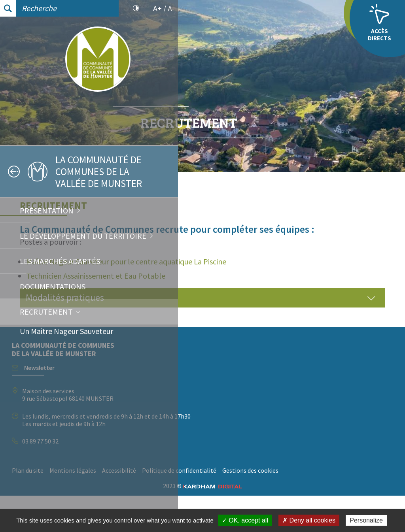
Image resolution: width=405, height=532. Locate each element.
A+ (157, 8)
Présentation (47, 210)
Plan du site (206, 495)
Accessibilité (297, 495)
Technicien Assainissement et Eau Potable (274, 300)
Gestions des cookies (298, 506)
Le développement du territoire (83, 236)
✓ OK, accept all (245, 520)
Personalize (366, 520)
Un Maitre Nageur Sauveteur (66, 331)
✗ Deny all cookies (309, 520)
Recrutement (46, 312)
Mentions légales (251, 495)
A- (171, 8)
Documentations (53, 286)
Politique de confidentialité (227, 506)
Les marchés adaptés (60, 261)
